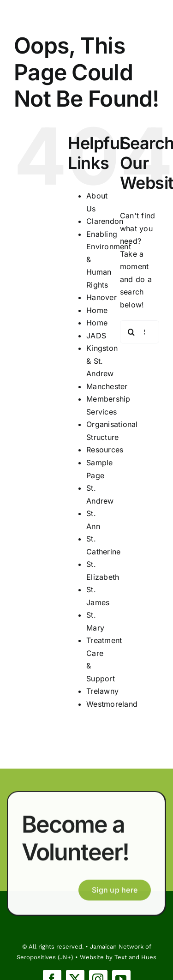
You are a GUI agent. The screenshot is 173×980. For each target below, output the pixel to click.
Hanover (101, 297)
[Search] (131, 332)
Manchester (107, 386)
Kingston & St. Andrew (102, 361)
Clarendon (105, 221)
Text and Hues (135, 957)
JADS (96, 336)
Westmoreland (112, 704)
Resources (105, 450)
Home (97, 310)
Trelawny (102, 691)
